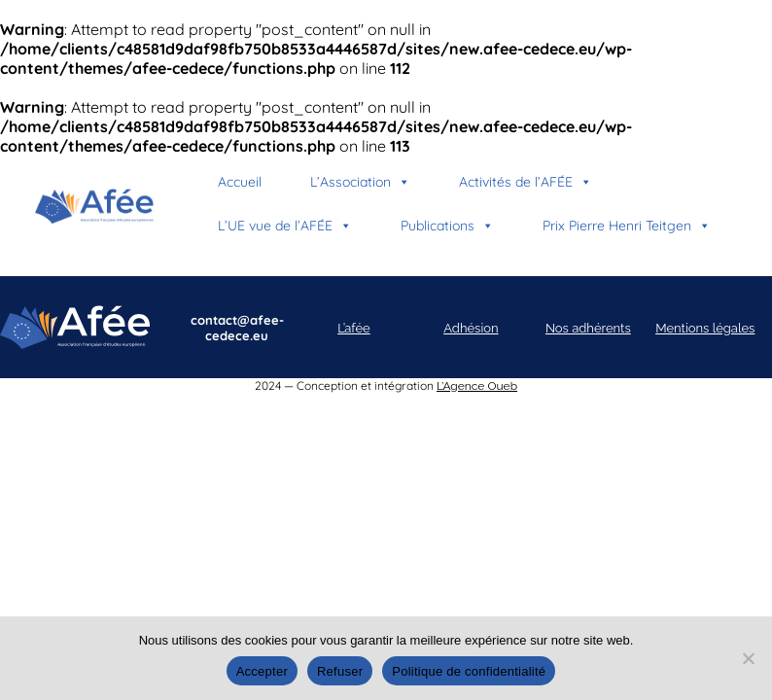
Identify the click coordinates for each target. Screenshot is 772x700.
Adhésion (471, 328)
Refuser (340, 671)
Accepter (262, 671)
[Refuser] (748, 658)
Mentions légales (705, 328)
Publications (447, 226)
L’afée (354, 328)
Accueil (240, 182)
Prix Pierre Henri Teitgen (627, 226)
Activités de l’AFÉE (526, 182)
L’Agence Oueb (477, 386)
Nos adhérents (588, 328)
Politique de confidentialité (469, 671)
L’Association (360, 182)
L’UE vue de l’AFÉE (285, 226)
